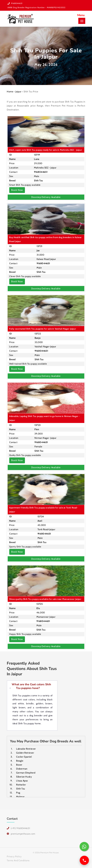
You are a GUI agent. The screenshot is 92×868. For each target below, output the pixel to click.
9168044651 (17, 3)
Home (10, 92)
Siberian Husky (24, 777)
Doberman (22, 769)
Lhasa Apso (22, 781)
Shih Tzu (21, 789)
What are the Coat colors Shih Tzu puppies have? (31, 686)
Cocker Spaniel (24, 757)
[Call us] (84, 860)
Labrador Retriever (26, 749)
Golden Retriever (25, 753)
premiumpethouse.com (23, 834)
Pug (18, 793)
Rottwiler (21, 785)
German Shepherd (26, 773)
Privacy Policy (14, 856)
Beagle (20, 761)
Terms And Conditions (18, 860)
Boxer (19, 765)
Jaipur (18, 92)
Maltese (20, 797)
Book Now (17, 190)
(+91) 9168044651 (20, 828)
